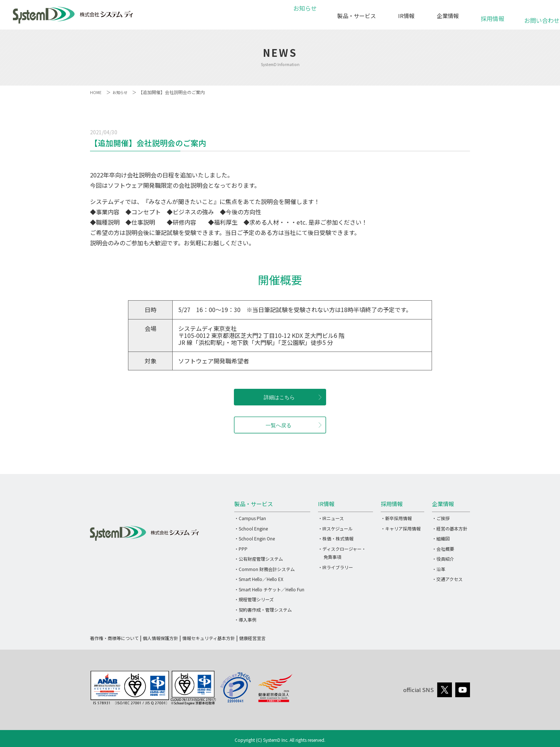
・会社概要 (443, 549)
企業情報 (448, 16)
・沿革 (439, 569)
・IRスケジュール (335, 528)
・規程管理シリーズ (254, 599)
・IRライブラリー (336, 567)
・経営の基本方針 (450, 528)
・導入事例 (245, 620)
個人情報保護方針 (160, 638)
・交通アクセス (447, 579)
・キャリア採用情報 (401, 528)
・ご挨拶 (441, 518)
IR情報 (406, 16)
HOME (96, 92)
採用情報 (492, 15)
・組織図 (441, 538)
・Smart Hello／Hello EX (259, 579)
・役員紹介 (443, 559)
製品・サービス (357, 16)
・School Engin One (255, 538)
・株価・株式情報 (336, 538)
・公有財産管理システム (259, 559)
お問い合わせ (537, 16)
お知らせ (304, 16)
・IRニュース (331, 518)
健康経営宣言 (252, 638)
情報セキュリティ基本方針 (209, 638)
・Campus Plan (250, 518)
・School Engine (251, 528)
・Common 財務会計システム (265, 569)
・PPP (241, 549)
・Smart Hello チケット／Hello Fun (269, 589)
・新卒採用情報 (396, 518)
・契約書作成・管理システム (263, 610)
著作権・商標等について (114, 638)
